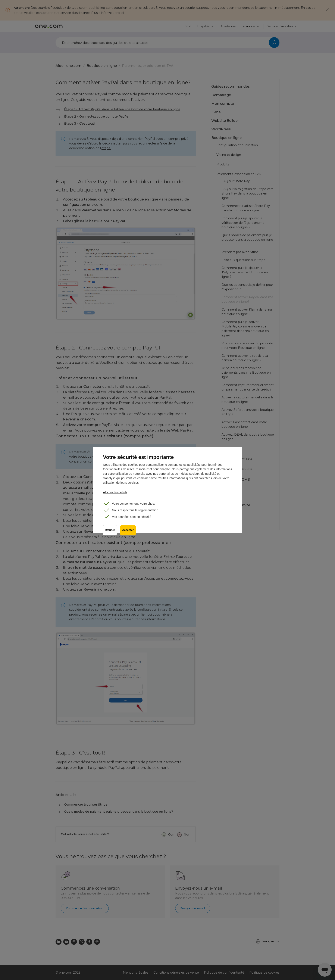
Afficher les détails (115, 492)
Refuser (110, 530)
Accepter (128, 530)
